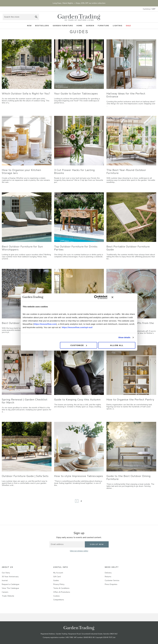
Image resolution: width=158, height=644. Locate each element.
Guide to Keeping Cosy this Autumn (77, 400)
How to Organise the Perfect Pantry (130, 400)
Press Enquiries (111, 584)
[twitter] (79, 559)
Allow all (117, 345)
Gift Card (57, 577)
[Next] (88, 501)
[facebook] (68, 559)
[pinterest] (84, 559)
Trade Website (8, 596)
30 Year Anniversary (10, 577)
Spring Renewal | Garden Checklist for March (25, 401)
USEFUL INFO (61, 567)
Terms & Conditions (61, 588)
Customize (79, 345)
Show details (124, 337)
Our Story (6, 573)
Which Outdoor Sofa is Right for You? (26, 94)
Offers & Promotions (62, 592)
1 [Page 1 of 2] (77, 501)
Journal (5, 580)
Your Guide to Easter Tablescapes (76, 94)
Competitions (59, 600)
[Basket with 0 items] (153, 17)
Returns (108, 577)
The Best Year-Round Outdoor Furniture (126, 172)
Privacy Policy (59, 584)
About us (8, 567)
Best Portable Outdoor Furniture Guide (128, 248)
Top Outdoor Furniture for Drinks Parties (76, 248)
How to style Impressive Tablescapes (79, 476)
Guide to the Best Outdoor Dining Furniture (129, 478)
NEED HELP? (112, 567)
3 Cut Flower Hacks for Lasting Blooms (74, 172)
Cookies (56, 596)
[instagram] (74, 559)
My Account (58, 573)
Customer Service (112, 580)
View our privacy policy (79, 551)
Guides (56, 580)
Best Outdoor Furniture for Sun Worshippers (22, 248)
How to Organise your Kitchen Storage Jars (21, 172)
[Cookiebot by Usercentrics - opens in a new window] (96, 297)
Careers (5, 592)
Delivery (108, 573)
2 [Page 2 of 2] (81, 501)
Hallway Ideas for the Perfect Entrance (126, 95)
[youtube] (90, 559)
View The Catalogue (10, 588)
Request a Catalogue (11, 584)
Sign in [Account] (146, 17)
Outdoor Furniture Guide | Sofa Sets (25, 476)
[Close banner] (123, 297)
